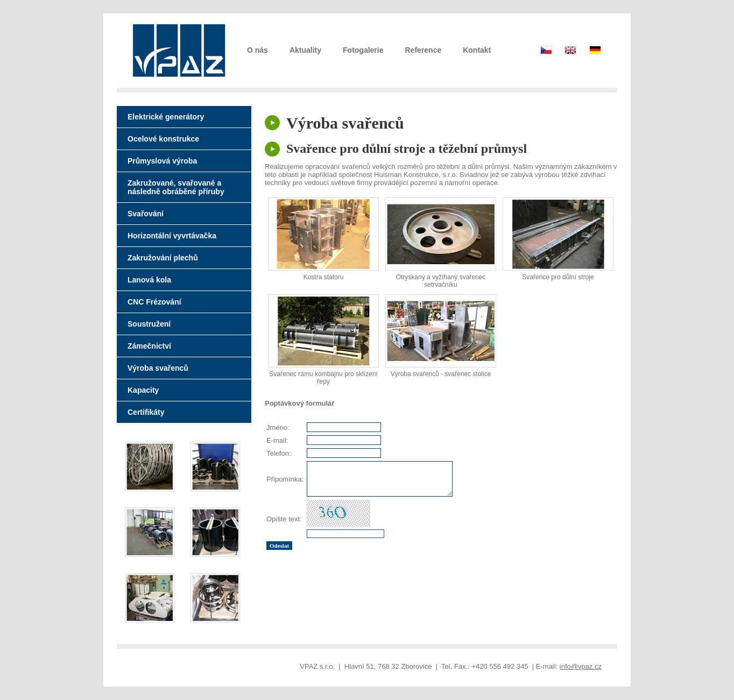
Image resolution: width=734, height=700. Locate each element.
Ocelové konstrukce (163, 139)
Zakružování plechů (163, 258)
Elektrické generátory (166, 117)
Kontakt (477, 50)
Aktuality (305, 50)
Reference (424, 50)
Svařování (146, 214)
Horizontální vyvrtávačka (172, 236)
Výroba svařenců (158, 368)
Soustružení (149, 324)
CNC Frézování (154, 302)
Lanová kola (149, 280)
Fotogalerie (363, 50)
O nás (257, 50)
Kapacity (143, 390)
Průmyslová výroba (162, 161)
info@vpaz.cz (581, 666)
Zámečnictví (149, 346)
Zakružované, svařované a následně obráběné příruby (176, 187)
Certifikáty (146, 412)
